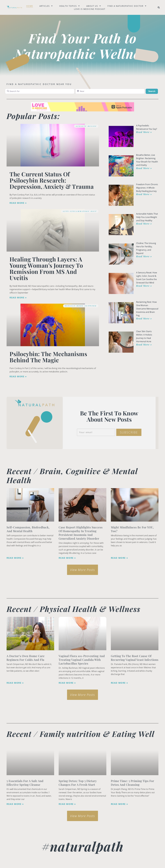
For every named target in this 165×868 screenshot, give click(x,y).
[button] (159, 7)
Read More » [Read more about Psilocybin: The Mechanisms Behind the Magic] (18, 376)
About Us (94, 6)
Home (30, 6)
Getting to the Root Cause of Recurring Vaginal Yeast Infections (135, 658)
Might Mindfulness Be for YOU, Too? (132, 529)
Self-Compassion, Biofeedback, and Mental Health (28, 529)
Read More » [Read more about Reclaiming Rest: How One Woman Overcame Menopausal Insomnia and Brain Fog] (144, 318)
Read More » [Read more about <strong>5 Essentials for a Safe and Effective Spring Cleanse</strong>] (15, 804)
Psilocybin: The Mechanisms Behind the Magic (48, 357)
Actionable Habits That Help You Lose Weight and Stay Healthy (147, 217)
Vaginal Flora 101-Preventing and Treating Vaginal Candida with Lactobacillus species (82, 660)
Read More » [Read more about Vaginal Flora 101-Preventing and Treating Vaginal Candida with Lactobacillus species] (67, 683)
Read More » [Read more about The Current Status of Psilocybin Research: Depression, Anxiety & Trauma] (18, 203)
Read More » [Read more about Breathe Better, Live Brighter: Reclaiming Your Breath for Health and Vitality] (144, 168)
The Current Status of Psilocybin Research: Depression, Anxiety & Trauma (52, 180)
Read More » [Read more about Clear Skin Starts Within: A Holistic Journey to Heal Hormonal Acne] (144, 345)
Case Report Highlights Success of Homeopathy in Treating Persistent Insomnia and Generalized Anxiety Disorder (81, 533)
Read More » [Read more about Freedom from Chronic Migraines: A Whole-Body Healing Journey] (144, 194)
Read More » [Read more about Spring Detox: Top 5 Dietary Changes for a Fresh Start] (67, 804)
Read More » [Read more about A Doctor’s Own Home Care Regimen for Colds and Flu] (15, 683)
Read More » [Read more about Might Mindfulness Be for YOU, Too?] (119, 558)
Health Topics (70, 6)
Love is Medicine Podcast (90, 9)
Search (153, 91)
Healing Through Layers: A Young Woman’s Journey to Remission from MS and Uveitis (46, 268)
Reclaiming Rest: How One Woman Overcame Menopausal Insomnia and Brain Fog (147, 309)
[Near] (110, 91)
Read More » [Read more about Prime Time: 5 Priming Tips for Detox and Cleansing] (119, 804)
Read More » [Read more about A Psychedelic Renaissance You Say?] (144, 132)
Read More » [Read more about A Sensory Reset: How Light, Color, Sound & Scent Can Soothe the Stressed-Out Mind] (144, 286)
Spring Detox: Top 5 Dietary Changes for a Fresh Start (78, 783)
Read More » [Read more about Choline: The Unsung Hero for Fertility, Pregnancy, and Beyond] (144, 256)
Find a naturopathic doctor (127, 6)
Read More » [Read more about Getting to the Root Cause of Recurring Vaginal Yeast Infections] (119, 683)
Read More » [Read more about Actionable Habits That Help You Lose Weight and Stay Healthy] (144, 224)
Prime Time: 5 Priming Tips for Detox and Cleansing (133, 783)
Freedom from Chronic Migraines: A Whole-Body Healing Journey (147, 188)
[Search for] (40, 91)
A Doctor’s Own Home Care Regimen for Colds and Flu (26, 658)
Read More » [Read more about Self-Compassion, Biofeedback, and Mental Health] (15, 558)
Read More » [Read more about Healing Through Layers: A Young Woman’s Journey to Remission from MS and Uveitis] (18, 298)
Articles (46, 6)
